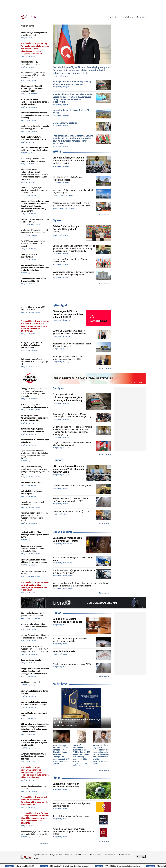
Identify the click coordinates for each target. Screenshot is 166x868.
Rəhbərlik (68, 855)
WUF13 (57, 152)
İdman (57, 778)
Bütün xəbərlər (104, 215)
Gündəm (58, 460)
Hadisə (57, 613)
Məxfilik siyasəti (124, 855)
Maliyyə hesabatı (56, 855)
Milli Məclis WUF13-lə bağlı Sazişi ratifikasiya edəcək (85, 866)
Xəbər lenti (27, 26)
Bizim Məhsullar (81, 855)
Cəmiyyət (58, 388)
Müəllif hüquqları (95, 855)
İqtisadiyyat (60, 305)
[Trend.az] (28, 17)
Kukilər (37, 859)
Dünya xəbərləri (62, 532)
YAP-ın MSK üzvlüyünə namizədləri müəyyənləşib (138, 866)
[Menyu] (140, 17)
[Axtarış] (110, 17)
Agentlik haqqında (41, 855)
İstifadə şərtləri (110, 855)
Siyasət (57, 220)
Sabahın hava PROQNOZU (40, 866)
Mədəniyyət (60, 684)
